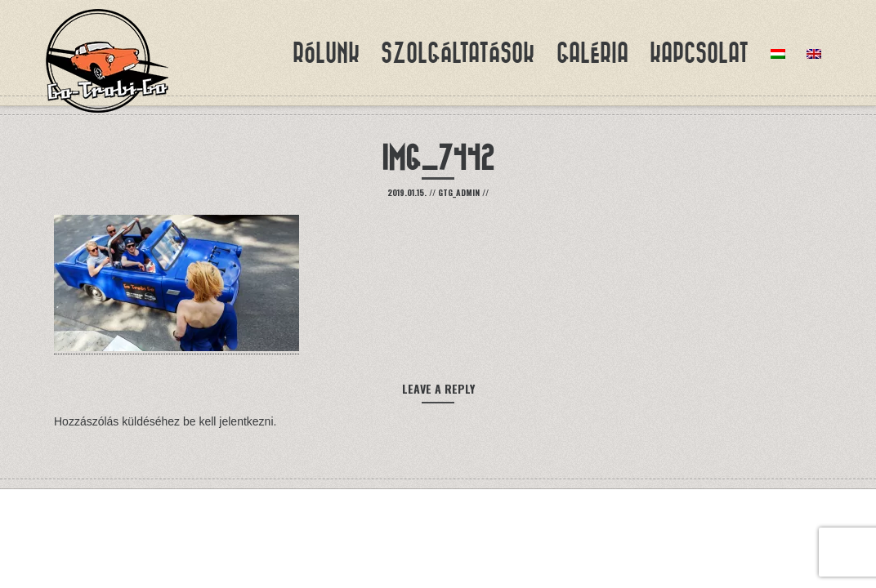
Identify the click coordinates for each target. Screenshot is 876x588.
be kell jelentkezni (228, 421)
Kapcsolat (699, 53)
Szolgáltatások (458, 53)
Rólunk (326, 53)
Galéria (592, 53)
